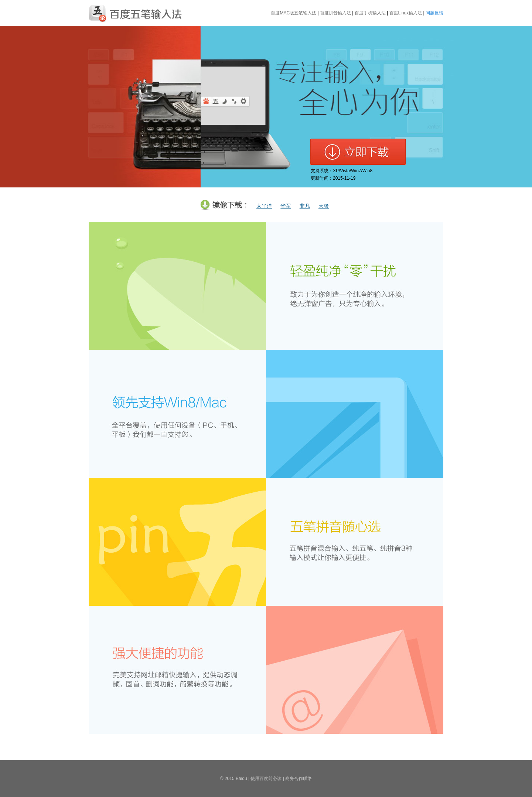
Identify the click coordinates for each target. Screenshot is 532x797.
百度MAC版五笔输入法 (294, 13)
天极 (324, 206)
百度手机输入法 (370, 13)
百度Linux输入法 (406, 13)
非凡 (305, 206)
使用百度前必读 (266, 779)
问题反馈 (434, 13)
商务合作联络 (299, 779)
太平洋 (264, 206)
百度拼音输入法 (335, 13)
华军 (286, 206)
